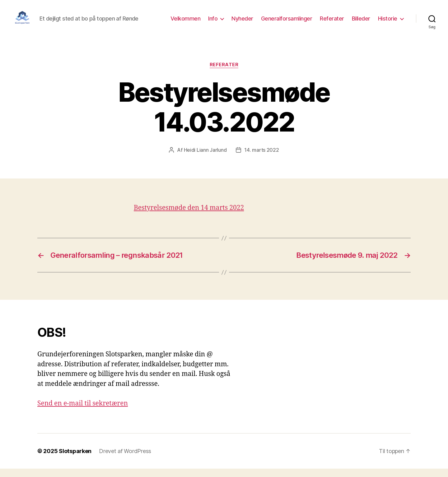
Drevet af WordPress (125, 459)
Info (213, 23)
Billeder (361, 23)
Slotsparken (75, 459)
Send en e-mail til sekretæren (83, 412)
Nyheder (242, 23)
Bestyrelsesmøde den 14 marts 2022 (189, 216)
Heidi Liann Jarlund (205, 158)
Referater (332, 23)
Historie (388, 23)
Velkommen (186, 23)
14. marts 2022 (261, 158)
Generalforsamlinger (287, 23)
